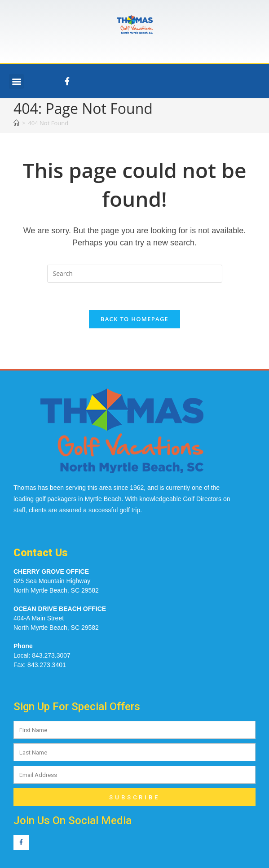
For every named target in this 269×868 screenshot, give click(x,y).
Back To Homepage (134, 319)
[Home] (16, 123)
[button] (16, 81)
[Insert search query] (135, 274)
